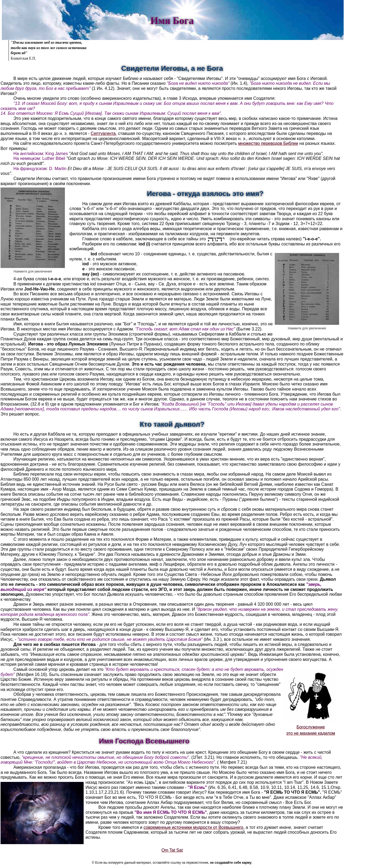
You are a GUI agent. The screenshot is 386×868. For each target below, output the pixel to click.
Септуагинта (103, 133)
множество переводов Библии (268, 143)
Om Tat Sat (172, 850)
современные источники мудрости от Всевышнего (193, 827)
